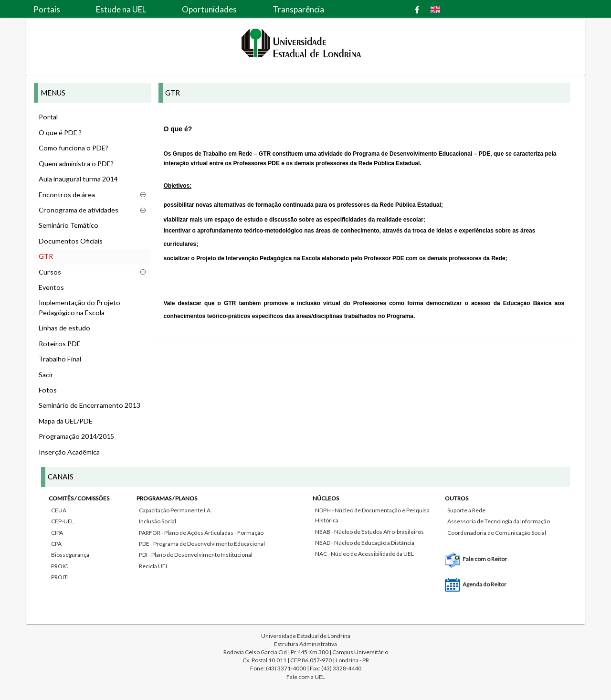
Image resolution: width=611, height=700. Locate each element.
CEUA (59, 510)
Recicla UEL (154, 566)
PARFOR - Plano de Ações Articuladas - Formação (201, 533)
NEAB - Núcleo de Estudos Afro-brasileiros (369, 532)
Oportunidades (209, 9)
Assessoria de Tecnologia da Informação (499, 521)
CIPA (57, 533)
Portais (47, 9)
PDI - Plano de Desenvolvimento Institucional (196, 555)
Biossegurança (70, 555)
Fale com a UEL (306, 677)
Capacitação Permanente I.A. (175, 510)
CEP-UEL (63, 521)
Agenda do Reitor (485, 584)
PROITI (60, 577)
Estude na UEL (121, 9)
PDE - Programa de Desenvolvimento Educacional (202, 544)
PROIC (59, 566)
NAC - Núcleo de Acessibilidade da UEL (364, 554)
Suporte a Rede (466, 510)
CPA (56, 544)
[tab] (305, 539)
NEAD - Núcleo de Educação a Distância (365, 543)
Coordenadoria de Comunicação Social (497, 533)
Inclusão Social (158, 521)
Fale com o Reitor (485, 559)
